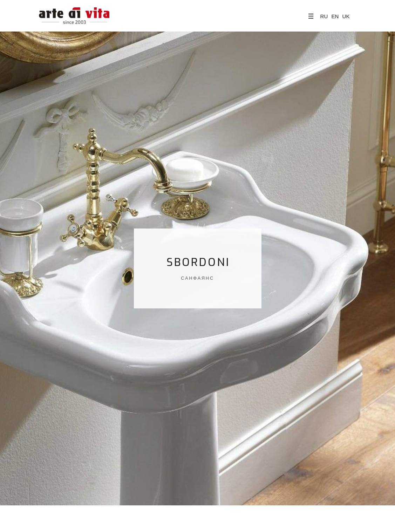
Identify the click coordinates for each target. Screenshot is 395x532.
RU (324, 16)
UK (346, 16)
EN (335, 16)
